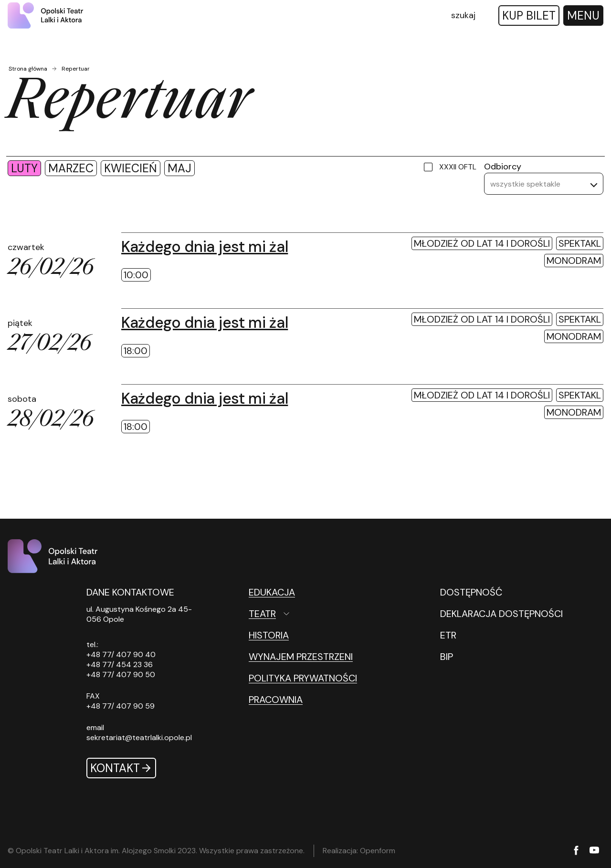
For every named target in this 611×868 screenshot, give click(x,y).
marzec (71, 168)
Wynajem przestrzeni (301, 657)
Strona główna (28, 69)
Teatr (262, 614)
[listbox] (544, 184)
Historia (269, 635)
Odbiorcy (503, 167)
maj (179, 168)
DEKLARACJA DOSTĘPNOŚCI (501, 614)
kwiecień (131, 168)
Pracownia (276, 700)
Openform (378, 851)
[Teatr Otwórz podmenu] (311, 614)
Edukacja (272, 592)
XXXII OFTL (458, 167)
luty (24, 168)
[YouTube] (594, 851)
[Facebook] (576, 851)
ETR (448, 635)
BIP (447, 657)
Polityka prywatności (303, 678)
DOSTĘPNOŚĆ (471, 592)
